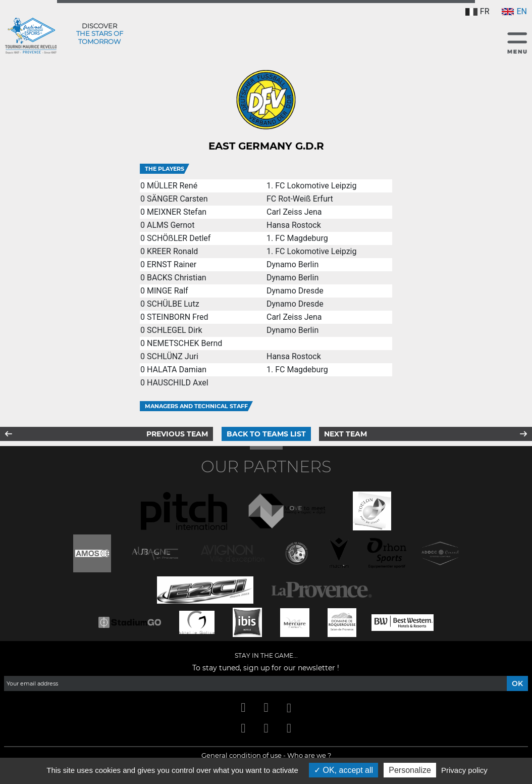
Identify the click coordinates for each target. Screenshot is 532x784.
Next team (345, 434)
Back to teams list (266, 434)
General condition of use (242, 755)
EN (514, 11)
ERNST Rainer (172, 264)
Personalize (410, 770)
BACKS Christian (177, 278)
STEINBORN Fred (178, 317)
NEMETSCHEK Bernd (184, 343)
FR (477, 11)
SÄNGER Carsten (177, 199)
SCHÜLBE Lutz (173, 304)
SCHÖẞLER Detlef (179, 238)
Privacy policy (464, 770)
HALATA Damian (177, 370)
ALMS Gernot (171, 225)
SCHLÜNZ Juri (173, 356)
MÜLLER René (172, 186)
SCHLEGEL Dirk (175, 330)
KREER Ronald (172, 251)
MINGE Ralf (168, 291)
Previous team (177, 434)
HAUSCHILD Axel (178, 383)
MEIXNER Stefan (177, 212)
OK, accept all (343, 770)
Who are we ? (309, 755)
